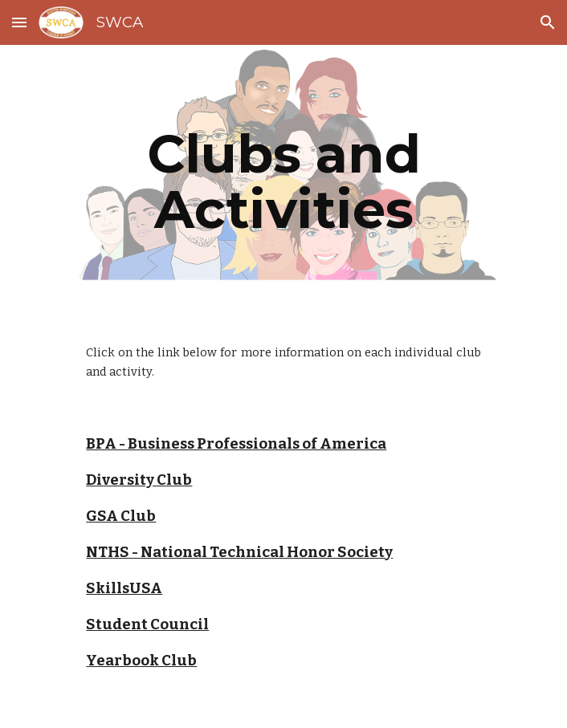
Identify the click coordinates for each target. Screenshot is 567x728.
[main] (283, 181)
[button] (19, 22)
